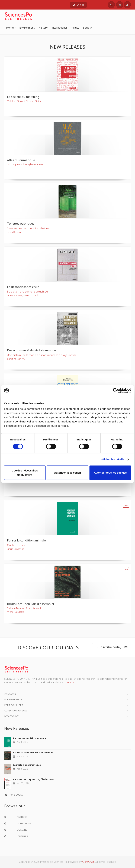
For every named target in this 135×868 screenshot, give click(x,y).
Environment (27, 28)
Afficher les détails (112, 459)
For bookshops (14, 705)
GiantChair (88, 862)
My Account (11, 716)
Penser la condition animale (29, 738)
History (43, 28)
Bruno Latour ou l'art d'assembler (33, 753)
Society (88, 28)
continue (69, 682)
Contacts (10, 694)
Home (10, 28)
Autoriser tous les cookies (110, 473)
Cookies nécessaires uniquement (25, 473)
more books (14, 795)
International (59, 28)
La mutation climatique (27, 765)
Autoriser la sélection (68, 473)
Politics (75, 28)
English (78, 5)
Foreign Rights (13, 699)
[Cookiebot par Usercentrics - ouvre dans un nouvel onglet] (116, 391)
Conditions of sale (16, 711)
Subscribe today (112, 647)
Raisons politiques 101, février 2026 (33, 779)
